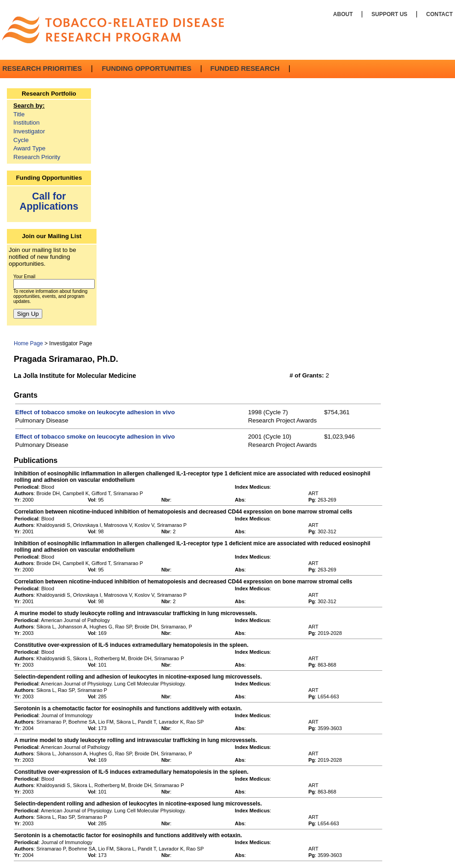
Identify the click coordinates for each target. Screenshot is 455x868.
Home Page (28, 343)
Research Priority (37, 157)
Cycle (21, 140)
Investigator (29, 131)
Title (19, 114)
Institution (26, 123)
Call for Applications (49, 201)
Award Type (29, 148)
